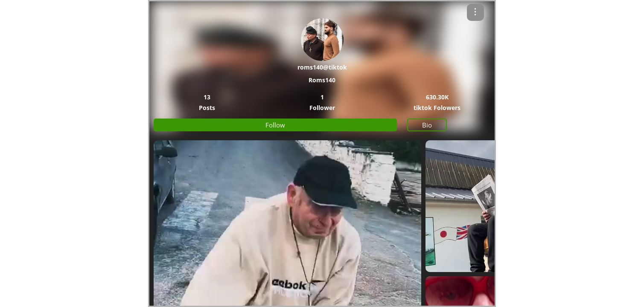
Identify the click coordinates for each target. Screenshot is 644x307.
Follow (275, 125)
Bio (427, 125)
